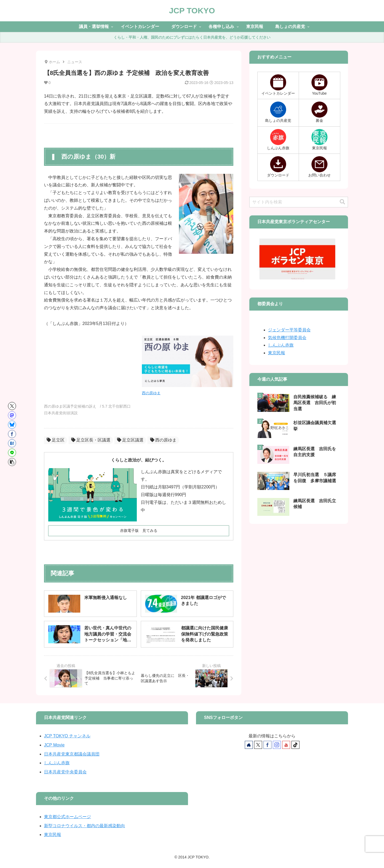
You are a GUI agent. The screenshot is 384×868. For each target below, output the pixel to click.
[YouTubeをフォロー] (286, 745)
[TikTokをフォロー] (295, 745)
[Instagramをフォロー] (277, 745)
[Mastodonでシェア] (12, 415)
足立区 (56, 440)
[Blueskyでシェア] (12, 425)
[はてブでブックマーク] (12, 443)
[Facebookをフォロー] (267, 745)
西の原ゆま (151, 393)
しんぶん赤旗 (281, 345)
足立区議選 (130, 440)
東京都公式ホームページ (67, 817)
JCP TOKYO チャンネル (67, 736)
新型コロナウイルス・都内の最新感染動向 (85, 826)
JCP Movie (54, 745)
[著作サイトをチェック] (249, 745)
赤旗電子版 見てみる (139, 531)
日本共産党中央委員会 (65, 772)
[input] (299, 202)
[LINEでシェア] (12, 453)
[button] (12, 462)
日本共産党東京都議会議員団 (72, 754)
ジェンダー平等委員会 (289, 330)
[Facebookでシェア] (12, 434)
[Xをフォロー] (258, 745)
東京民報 (277, 353)
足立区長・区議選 (91, 440)
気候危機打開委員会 (287, 338)
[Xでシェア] (12, 406)
